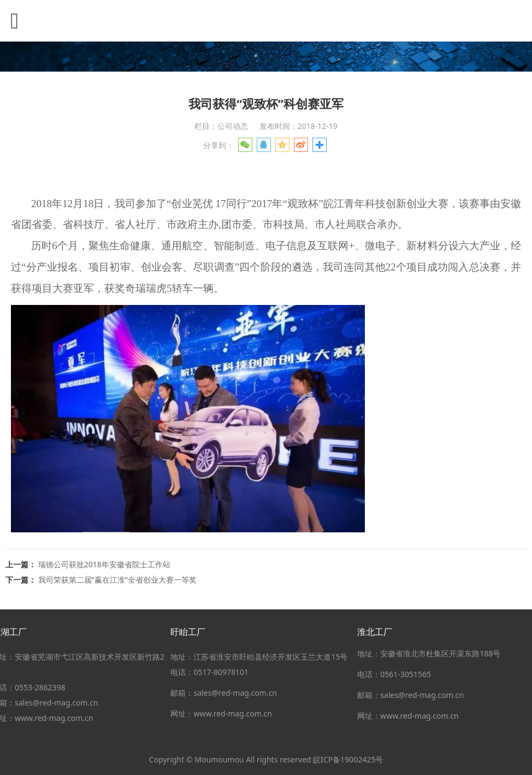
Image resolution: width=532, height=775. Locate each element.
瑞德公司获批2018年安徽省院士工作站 (104, 564)
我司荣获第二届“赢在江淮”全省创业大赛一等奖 (117, 580)
